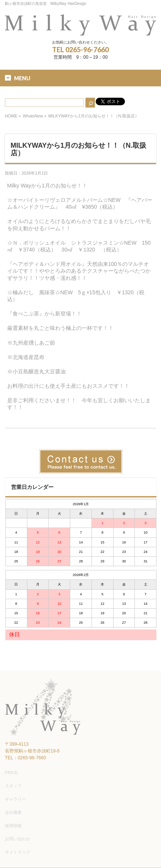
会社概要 (13, 812)
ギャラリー (15, 799)
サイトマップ (17, 852)
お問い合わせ (17, 839)
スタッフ (13, 786)
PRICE (11, 773)
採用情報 (13, 826)
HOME (11, 116)
